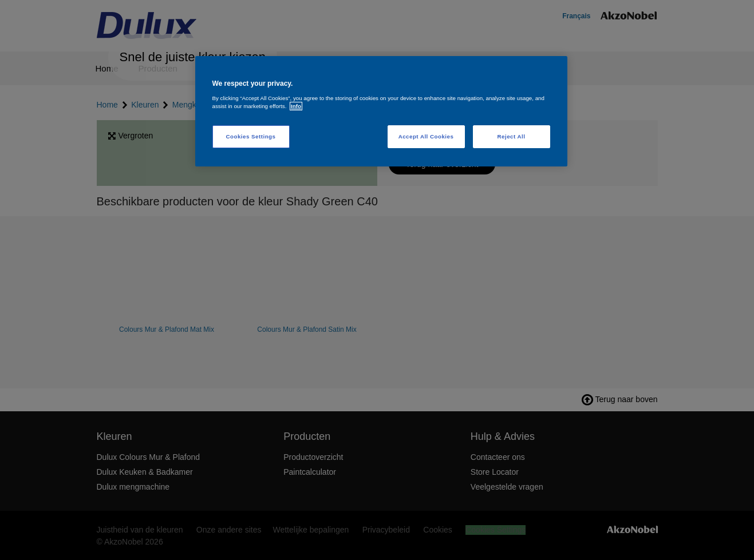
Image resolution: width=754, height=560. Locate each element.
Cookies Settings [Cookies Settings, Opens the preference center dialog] (251, 136)
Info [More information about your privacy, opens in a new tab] (296, 106)
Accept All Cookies (426, 136)
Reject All (512, 136)
